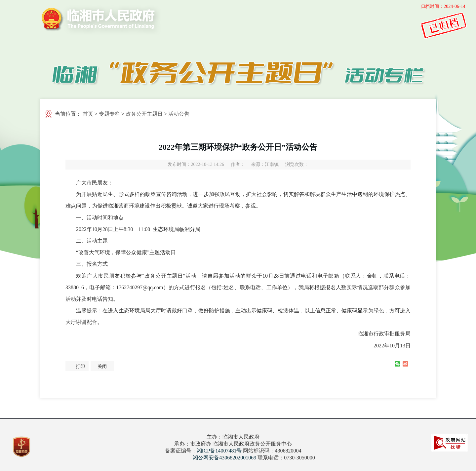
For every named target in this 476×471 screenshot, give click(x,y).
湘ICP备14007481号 (219, 451)
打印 (80, 366)
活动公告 (179, 114)
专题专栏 (109, 114)
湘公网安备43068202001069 (224, 458)
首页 (88, 114)
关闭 (102, 366)
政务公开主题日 (144, 114)
